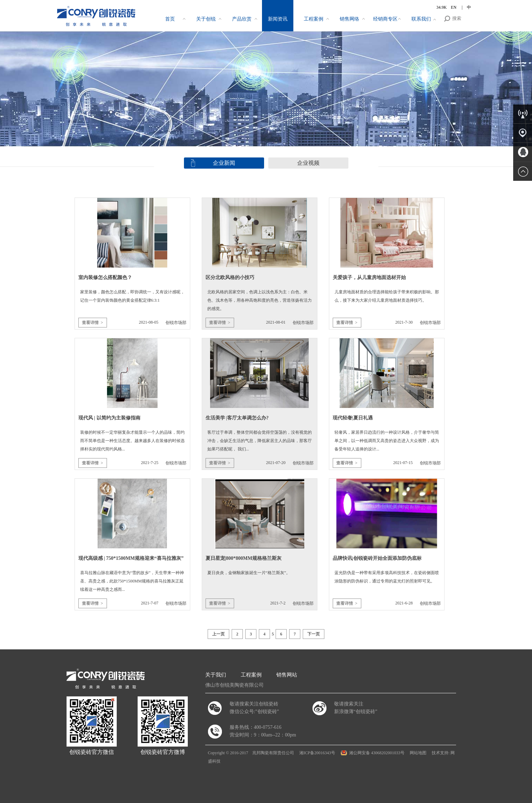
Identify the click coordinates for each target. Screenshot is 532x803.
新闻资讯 (278, 19)
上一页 (218, 634)
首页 (170, 19)
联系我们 (421, 19)
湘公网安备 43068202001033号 (377, 753)
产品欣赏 (242, 19)
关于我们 (216, 675)
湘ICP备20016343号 (317, 753)
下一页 (314, 634)
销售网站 (287, 675)
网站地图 (418, 753)
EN (454, 7)
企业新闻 (224, 163)
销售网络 (349, 19)
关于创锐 (206, 19)
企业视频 (308, 163)
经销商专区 (385, 19)
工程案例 (314, 19)
